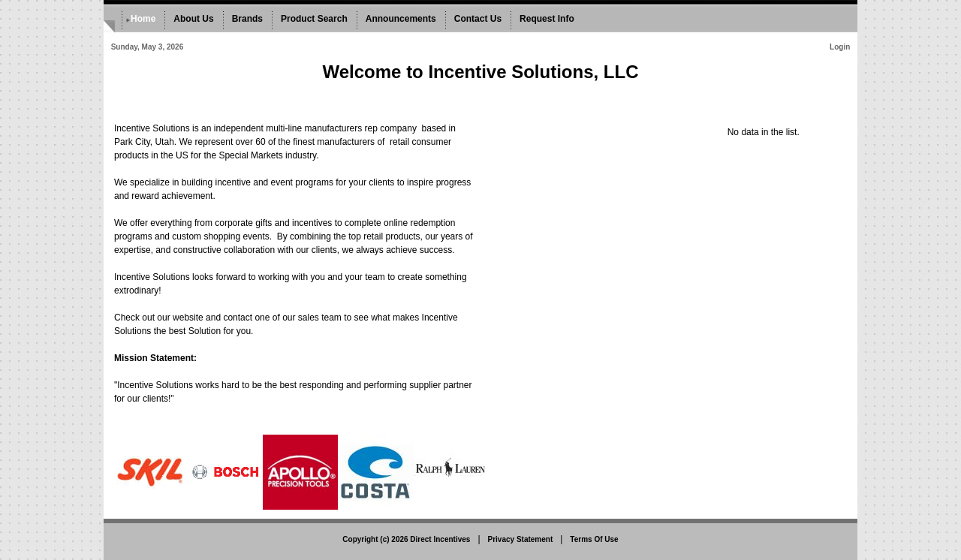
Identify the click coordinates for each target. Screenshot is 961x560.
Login (840, 47)
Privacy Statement (521, 539)
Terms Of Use (594, 539)
